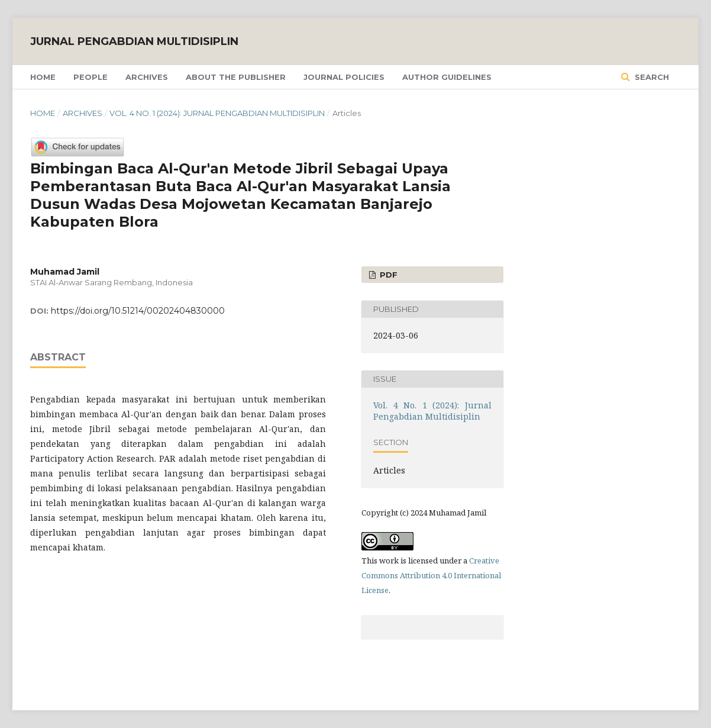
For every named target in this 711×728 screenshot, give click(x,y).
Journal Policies (344, 77)
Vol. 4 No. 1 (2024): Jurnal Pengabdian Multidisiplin (217, 113)
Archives (147, 77)
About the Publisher (236, 77)
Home (43, 77)
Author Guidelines (447, 77)
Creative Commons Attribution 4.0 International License (431, 575)
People (91, 77)
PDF (387, 275)
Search (651, 77)
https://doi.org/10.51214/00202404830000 (138, 311)
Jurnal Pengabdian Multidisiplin (134, 41)
